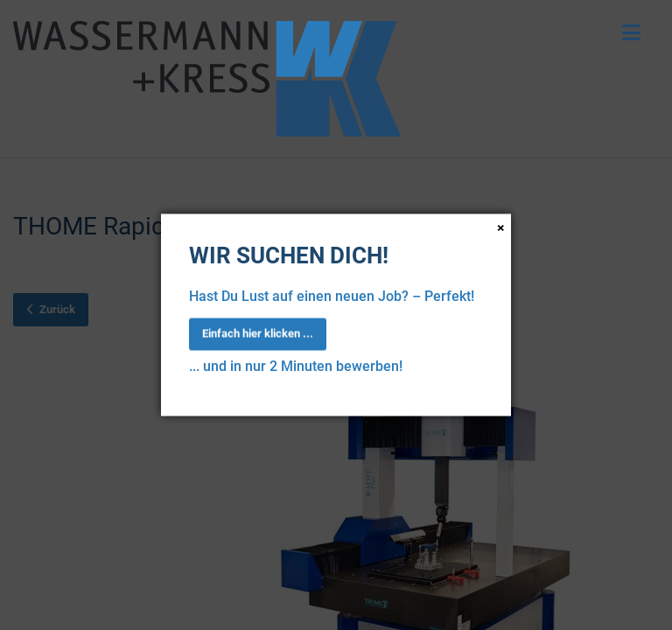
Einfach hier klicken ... (258, 333)
